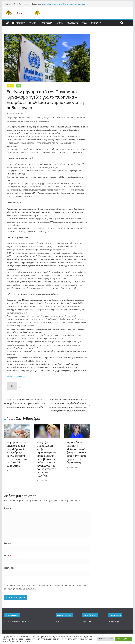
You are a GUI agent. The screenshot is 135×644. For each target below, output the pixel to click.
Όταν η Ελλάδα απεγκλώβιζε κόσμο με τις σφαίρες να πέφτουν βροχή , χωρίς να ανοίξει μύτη (65, 5)
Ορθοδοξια (47, 23)
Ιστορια (59, 23)
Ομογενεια (96, 23)
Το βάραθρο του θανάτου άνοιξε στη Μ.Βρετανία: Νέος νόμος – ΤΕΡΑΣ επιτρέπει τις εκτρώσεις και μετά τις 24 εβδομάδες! (17, 454)
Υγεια (84, 23)
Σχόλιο (8, 508)
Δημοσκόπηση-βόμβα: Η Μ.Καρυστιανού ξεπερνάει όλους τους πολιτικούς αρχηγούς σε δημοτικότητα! (77, 452)
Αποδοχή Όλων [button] (124, 639)
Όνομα (8, 543)
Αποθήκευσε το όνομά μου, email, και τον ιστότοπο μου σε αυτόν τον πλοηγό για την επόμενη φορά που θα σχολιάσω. (45, 587)
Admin (22, 113)
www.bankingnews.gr (16, 376)
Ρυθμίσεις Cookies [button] (106, 639)
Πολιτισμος (72, 23)
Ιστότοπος (9, 568)
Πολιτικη (33, 23)
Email (7, 555)
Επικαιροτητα (19, 23)
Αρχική (59, 621)
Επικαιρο (10, 86)
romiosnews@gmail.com (21, 621)
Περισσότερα (88, 621)
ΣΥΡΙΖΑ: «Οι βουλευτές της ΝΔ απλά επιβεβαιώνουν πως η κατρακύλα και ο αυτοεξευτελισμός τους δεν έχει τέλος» (25, 403)
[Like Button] (12, 386)
